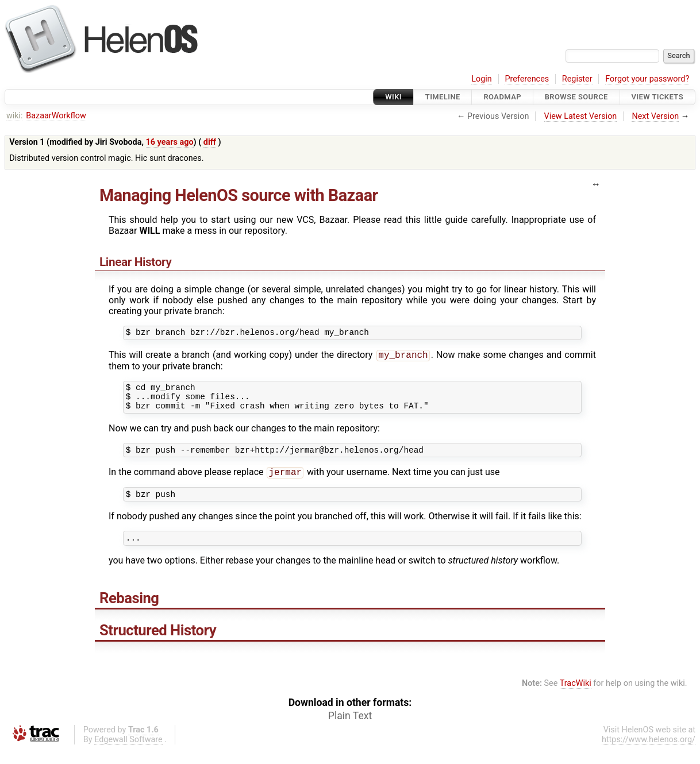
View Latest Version (581, 116)
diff (210, 142)
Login (482, 79)
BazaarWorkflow (56, 116)
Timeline (443, 97)
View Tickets (657, 97)
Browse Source (576, 97)
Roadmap (502, 97)
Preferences (527, 79)
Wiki (393, 97)
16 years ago (170, 142)
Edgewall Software (128, 754)
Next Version (655, 116)
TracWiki (576, 698)
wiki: (15, 116)
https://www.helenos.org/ (649, 754)
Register (577, 79)
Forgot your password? (647, 79)
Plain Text (350, 730)
